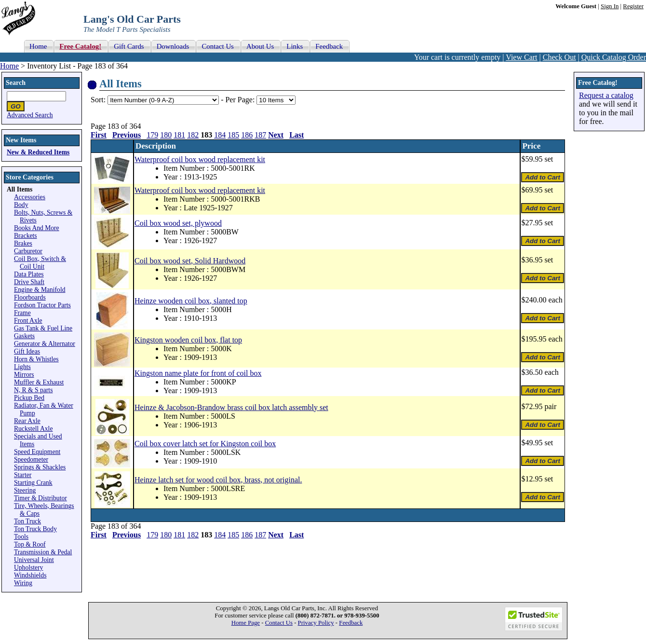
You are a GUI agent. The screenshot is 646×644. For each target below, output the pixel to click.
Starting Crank (33, 483)
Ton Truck (27, 521)
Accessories (30, 197)
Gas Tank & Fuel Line (43, 328)
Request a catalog (606, 95)
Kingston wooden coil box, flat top (188, 340)
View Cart (521, 57)
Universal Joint (34, 560)
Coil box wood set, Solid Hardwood (190, 261)
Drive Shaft (29, 282)
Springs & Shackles (40, 467)
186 (247, 135)
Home (9, 66)
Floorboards (30, 297)
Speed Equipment (37, 452)
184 (220, 135)
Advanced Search (30, 115)
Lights (22, 367)
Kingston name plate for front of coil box (198, 373)
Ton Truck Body (35, 529)
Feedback (351, 623)
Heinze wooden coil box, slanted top (191, 301)
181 (179, 135)
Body (21, 205)
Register (633, 6)
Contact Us (279, 623)
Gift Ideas (27, 351)
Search (16, 83)
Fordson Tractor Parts (42, 305)
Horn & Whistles (36, 359)
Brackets (26, 236)
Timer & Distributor (40, 498)
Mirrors (24, 375)
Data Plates (29, 274)
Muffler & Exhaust (39, 382)
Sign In (610, 6)
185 (233, 135)
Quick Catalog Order (614, 57)
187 (260, 135)
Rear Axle (27, 421)
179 (152, 135)
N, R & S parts (33, 390)
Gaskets (24, 336)
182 (193, 135)
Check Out (559, 57)
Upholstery (28, 568)
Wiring (23, 583)
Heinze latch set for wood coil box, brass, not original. (218, 480)
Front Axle (28, 321)
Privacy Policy (316, 623)
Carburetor (28, 251)
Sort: (98, 100)
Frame (22, 313)
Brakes (23, 243)
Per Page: (241, 100)
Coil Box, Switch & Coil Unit (40, 263)
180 (166, 135)
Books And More (37, 228)
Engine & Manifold (40, 290)
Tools (21, 537)
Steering (25, 490)
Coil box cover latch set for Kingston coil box (205, 444)
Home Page (246, 623)
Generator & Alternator (45, 344)
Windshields (30, 575)
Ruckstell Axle (33, 429)
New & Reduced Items (38, 152)
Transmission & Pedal (43, 552)
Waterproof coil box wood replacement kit (200, 159)
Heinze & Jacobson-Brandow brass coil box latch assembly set (231, 407)
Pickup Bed (29, 398)
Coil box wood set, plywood (178, 223)
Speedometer (31, 459)
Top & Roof (30, 544)
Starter (23, 475)
